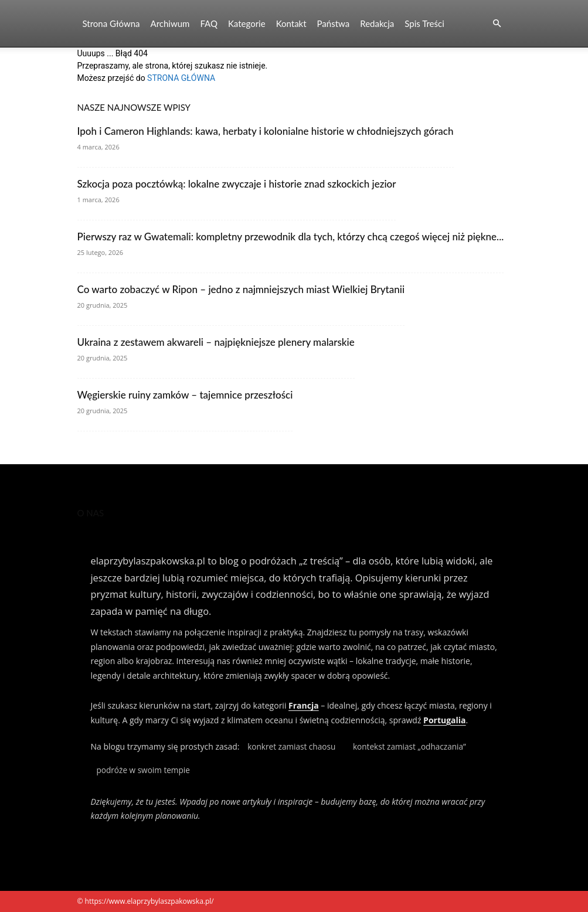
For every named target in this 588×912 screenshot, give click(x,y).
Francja (304, 705)
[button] (497, 24)
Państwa (334, 23)
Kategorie (247, 23)
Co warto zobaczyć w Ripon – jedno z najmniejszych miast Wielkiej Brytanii (241, 289)
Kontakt (291, 23)
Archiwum (170, 23)
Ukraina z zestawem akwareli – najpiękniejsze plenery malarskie (216, 342)
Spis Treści (424, 23)
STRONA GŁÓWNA (181, 78)
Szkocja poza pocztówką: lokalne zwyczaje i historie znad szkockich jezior (237, 184)
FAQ (209, 23)
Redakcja (377, 23)
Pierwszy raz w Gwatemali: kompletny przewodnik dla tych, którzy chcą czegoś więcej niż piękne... (291, 236)
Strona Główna (111, 23)
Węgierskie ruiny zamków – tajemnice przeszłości (185, 395)
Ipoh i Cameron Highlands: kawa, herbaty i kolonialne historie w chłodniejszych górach (266, 131)
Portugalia (444, 720)
